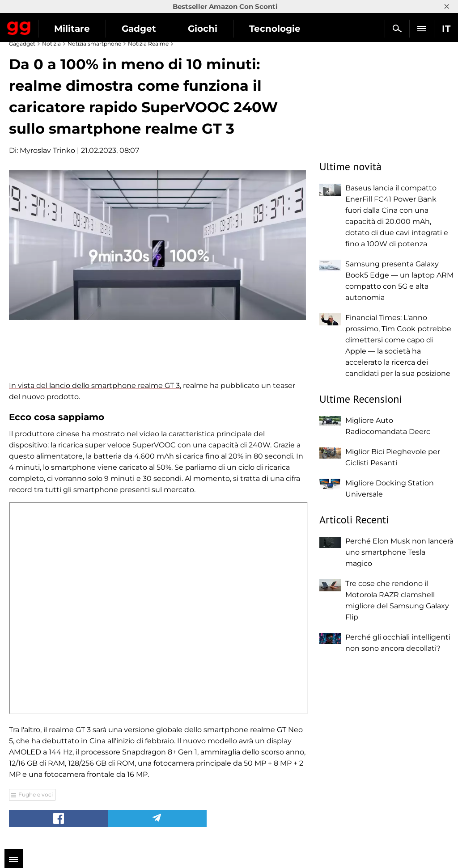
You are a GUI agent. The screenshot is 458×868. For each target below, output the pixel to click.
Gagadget (19, 26)
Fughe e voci (36, 794)
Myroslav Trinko (47, 150)
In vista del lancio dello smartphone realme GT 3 (94, 386)
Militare (72, 29)
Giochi (203, 29)
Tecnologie (275, 29)
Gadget (139, 29)
